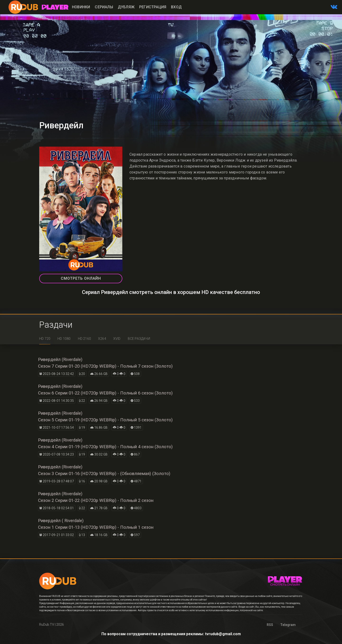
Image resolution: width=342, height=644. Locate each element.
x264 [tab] (102, 339)
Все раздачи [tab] (139, 339)
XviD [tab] (117, 339)
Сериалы (104, 7)
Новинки (81, 7)
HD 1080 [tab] (64, 339)
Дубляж (126, 7)
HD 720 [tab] (45, 339)
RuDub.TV (47, 625)
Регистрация (153, 7)
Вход (176, 7)
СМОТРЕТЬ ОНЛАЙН (81, 278)
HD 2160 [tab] (84, 339)
